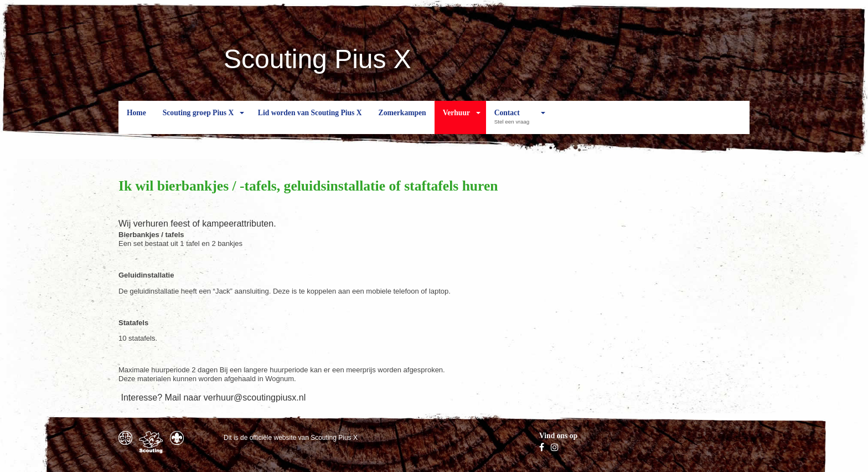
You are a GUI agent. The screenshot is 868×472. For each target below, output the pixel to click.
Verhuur (456, 121)
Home (136, 121)
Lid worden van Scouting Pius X (310, 121)
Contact (515, 121)
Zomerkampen (402, 121)
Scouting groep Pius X (198, 121)
